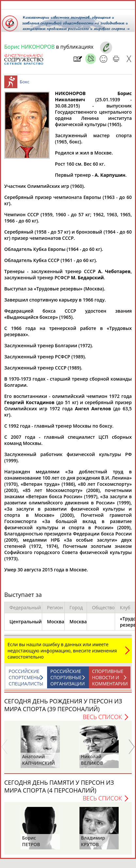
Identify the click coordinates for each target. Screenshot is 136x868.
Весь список (102, 720)
